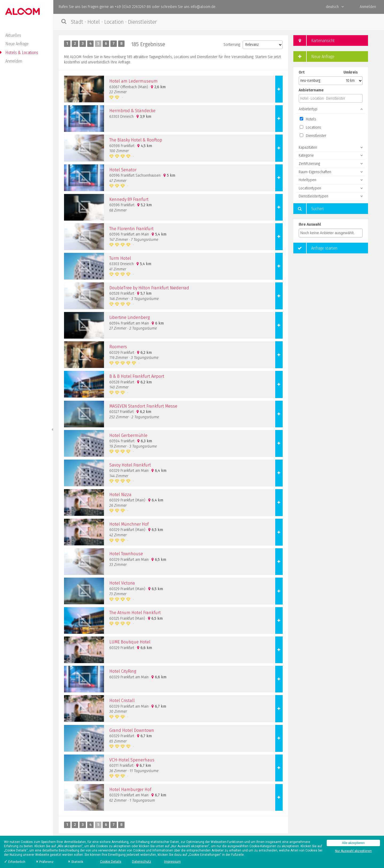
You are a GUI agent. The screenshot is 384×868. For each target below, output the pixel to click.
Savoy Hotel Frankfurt (130, 465)
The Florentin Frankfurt (131, 229)
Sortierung (232, 45)
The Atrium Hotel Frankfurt (135, 613)
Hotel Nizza (120, 495)
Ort (302, 72)
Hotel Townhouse (126, 554)
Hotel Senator (123, 170)
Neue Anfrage (17, 44)
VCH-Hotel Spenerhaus (132, 760)
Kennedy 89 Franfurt (129, 199)
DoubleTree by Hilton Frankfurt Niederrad (149, 288)
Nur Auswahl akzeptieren (353, 851)
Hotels (308, 119)
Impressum (172, 862)
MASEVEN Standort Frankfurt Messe (143, 406)
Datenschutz (142, 862)
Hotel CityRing (123, 671)
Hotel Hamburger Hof (130, 790)
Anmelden (14, 61)
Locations (310, 127)
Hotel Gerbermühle (128, 435)
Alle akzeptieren (353, 843)
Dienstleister (313, 136)
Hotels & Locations (22, 53)
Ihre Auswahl (310, 224)
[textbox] (332, 233)
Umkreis (351, 72)
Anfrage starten (315, 248)
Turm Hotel (120, 258)
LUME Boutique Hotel (130, 642)
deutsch (335, 7)
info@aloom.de (203, 7)
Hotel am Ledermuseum (133, 81)
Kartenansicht (314, 40)
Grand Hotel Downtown (132, 730)
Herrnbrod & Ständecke (132, 111)
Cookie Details (111, 862)
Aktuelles (13, 35)
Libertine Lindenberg (129, 317)
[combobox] (331, 233)
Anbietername (311, 90)
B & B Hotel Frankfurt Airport (137, 376)
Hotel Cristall (122, 701)
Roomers (118, 347)
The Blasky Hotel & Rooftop (136, 140)
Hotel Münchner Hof (129, 524)
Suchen (309, 209)
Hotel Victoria (122, 583)
